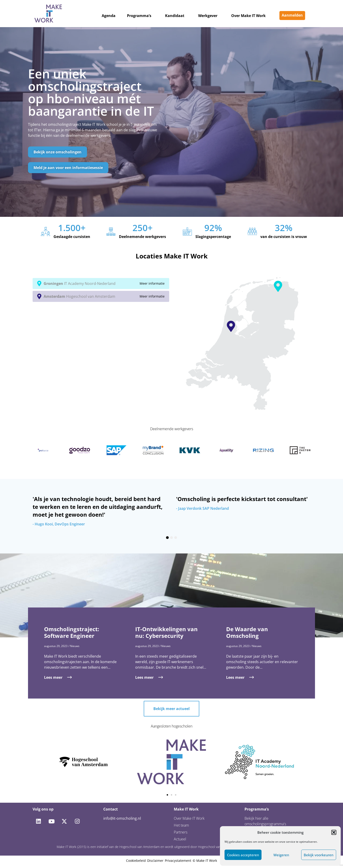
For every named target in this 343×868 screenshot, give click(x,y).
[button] (334, 832)
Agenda (109, 16)
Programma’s (139, 16)
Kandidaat (175, 16)
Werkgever (208, 16)
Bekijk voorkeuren (319, 855)
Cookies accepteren (243, 855)
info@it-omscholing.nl (122, 818)
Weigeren (281, 855)
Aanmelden (292, 15)
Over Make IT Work (248, 16)
